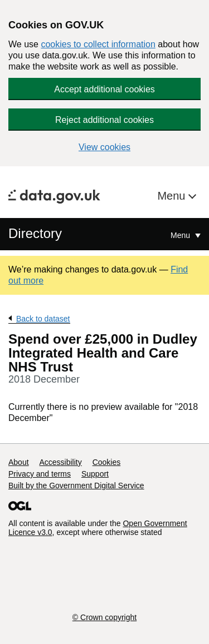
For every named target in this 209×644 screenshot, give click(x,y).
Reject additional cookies (104, 120)
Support (95, 474)
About (19, 462)
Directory (35, 233)
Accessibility (60, 462)
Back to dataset (43, 319)
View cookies (104, 147)
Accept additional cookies (104, 89)
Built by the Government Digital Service (76, 486)
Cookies (107, 462)
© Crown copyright (104, 617)
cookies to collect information (98, 44)
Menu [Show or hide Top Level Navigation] (181, 235)
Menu (173, 196)
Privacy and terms (40, 474)
